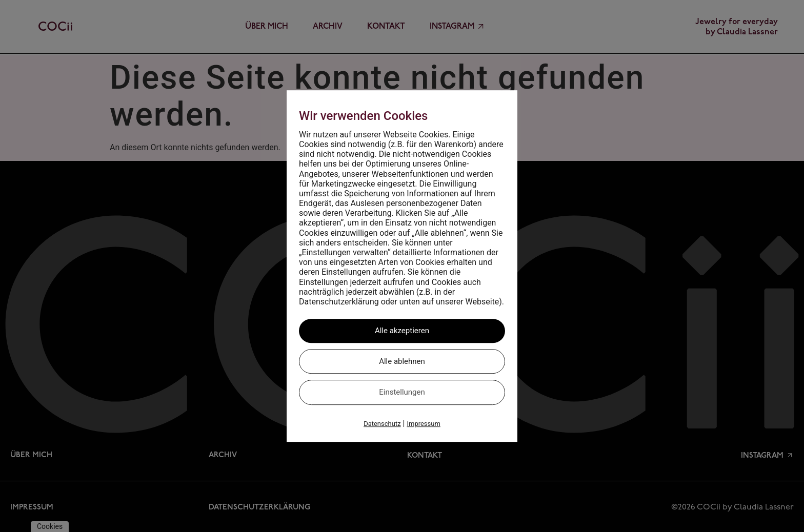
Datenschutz (382, 424)
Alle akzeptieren (402, 331)
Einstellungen (402, 392)
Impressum (423, 424)
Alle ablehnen (402, 361)
